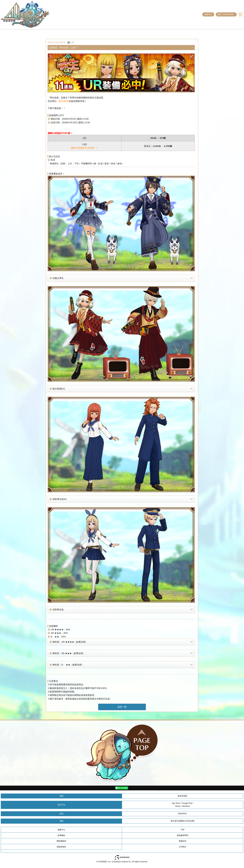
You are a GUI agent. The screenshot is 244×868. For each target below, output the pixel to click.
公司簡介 (183, 847)
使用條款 (61, 835)
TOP (182, 830)
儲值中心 (208, 14)
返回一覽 (122, 707)
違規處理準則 (183, 835)
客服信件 (183, 841)
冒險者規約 (61, 847)
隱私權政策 (61, 841)
